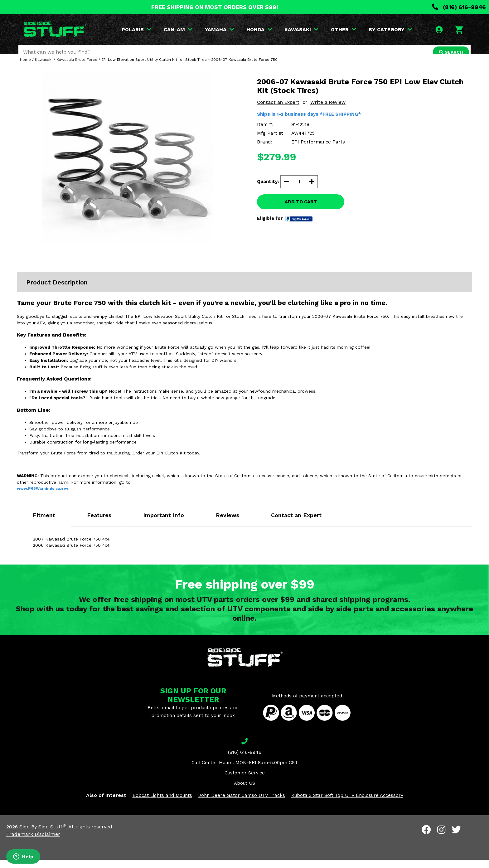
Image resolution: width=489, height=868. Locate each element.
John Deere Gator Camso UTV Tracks (242, 803)
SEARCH (449, 52)
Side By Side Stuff (43, 835)
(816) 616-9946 (459, 7)
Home (25, 68)
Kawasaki (44, 68)
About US (244, 791)
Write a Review (328, 110)
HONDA (260, 29)
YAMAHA (220, 29)
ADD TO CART (301, 210)
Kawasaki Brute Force (77, 68)
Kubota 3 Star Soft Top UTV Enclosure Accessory (347, 803)
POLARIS (137, 29)
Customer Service (245, 781)
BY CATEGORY (391, 29)
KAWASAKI (302, 29)
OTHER (344, 29)
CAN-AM (179, 29)
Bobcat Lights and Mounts (162, 803)
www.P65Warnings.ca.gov (43, 497)
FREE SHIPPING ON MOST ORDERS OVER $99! (215, 7)
